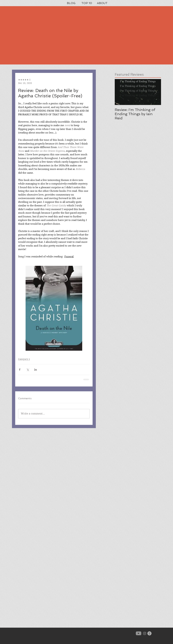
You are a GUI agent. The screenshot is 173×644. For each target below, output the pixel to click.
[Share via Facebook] (20, 370)
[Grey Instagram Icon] (145, 633)
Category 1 (24, 359)
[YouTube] (139, 633)
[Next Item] (156, 92)
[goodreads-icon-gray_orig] (149, 633)
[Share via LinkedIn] (36, 370)
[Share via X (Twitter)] (28, 370)
